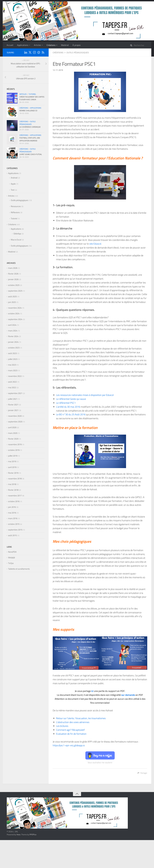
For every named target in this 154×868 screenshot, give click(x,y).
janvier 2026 (13, 279)
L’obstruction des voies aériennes (73, 722)
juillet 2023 (13, 359)
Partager (142, 773)
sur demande (128, 695)
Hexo (18, 834)
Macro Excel (16, 240)
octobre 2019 (14, 450)
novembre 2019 (15, 444)
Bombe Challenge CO (28, 111)
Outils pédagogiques (78, 53)
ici (92, 691)
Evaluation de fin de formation (71, 734)
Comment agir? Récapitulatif (70, 730)
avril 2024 (12, 325)
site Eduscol (95, 244)
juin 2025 (12, 302)
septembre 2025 (15, 291)
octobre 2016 (14, 501)
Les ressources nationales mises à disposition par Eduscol (85, 395)
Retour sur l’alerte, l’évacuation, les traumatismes (81, 718)
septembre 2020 (15, 422)
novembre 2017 (15, 496)
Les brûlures (62, 726)
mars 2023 (13, 370)
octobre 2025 (14, 285)
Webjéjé (12, 557)
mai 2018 (12, 484)
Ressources (16, 206)
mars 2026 (13, 268)
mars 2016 (13, 518)
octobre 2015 (14, 524)
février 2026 (13, 274)
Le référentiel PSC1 (66, 403)
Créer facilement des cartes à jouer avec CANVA (32, 98)
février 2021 (13, 405)
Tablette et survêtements (19, 569)
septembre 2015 (15, 530)
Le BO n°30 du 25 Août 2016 (71, 414)
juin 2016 (12, 507)
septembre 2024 (15, 319)
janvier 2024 (13, 342)
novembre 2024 (15, 308)
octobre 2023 (14, 348)
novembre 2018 (15, 479)
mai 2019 (12, 461)
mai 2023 (12, 365)
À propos (77, 45)
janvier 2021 (13, 410)
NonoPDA (12, 552)
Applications (23, 45)
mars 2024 (13, 331)
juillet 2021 (13, 399)
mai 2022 (12, 387)
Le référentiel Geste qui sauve (71, 399)
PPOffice (33, 834)
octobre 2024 (14, 313)
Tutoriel (32, 94)
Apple (13, 184)
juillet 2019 (13, 456)
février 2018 (13, 490)
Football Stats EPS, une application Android (30, 139)
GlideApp (17, 234)
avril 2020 (12, 427)
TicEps (11, 563)
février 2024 (13, 336)
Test (13, 190)
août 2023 (12, 353)
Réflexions (15, 212)
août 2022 (12, 382)
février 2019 (13, 473)
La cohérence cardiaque (30, 127)
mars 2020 (13, 433)
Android (14, 178)
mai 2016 (12, 513)
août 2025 (12, 296)
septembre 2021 (15, 393)
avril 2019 (12, 467)
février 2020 (13, 439)
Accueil (10, 45)
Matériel (65, 45)
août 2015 (12, 535)
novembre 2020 (15, 416)
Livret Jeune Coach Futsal (31, 154)
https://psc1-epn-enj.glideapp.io (69, 745)
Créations (51, 45)
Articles (37, 45)
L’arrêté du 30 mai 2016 (68, 407)
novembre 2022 (15, 376)
